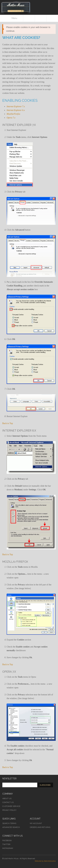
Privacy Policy (9, 810)
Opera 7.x (11, 118)
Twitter (6, 844)
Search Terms (9, 823)
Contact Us (8, 802)
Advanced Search (11, 827)
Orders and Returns (40, 827)
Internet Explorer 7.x (16, 106)
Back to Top (8, 423)
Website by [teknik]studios (45, 861)
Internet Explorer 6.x (16, 110)
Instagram (8, 848)
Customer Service (11, 806)
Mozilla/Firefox (13, 114)
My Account (36, 823)
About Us (7, 798)
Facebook (7, 840)
